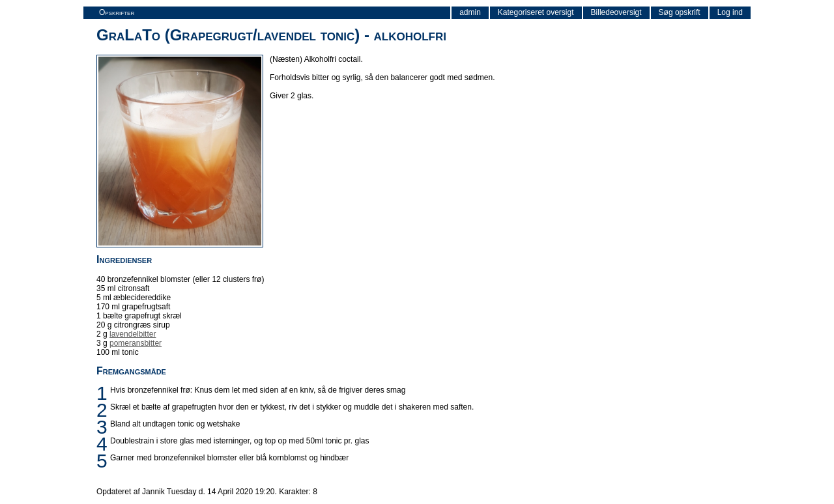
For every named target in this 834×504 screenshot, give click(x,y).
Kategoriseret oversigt (536, 12)
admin (470, 12)
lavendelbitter (133, 334)
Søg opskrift (680, 12)
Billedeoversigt (616, 12)
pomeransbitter (136, 343)
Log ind (730, 12)
